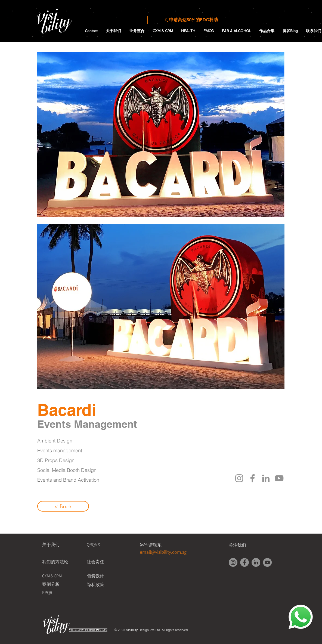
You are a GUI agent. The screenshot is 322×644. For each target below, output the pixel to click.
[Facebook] (253, 478)
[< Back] (63, 506)
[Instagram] (239, 478)
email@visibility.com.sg (163, 552)
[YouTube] (279, 478)
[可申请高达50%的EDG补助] (191, 20)
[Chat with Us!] (301, 617)
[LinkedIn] (266, 478)
